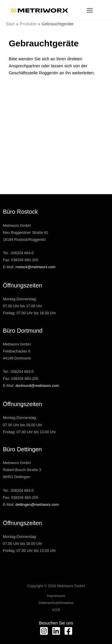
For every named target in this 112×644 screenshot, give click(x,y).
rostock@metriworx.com (35, 267)
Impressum (56, 596)
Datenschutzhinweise (56, 603)
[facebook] (68, 631)
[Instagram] (44, 631)
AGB (56, 610)
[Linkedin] (56, 631)
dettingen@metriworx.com (37, 505)
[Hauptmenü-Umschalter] (90, 10)
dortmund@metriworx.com (37, 386)
